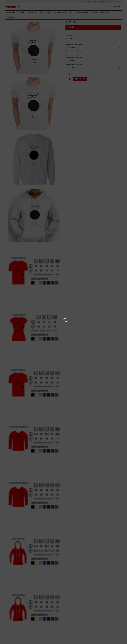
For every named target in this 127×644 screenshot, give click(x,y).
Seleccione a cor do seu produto (76, 51)
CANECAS (21, 13)
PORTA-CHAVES (32, 13)
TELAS (71, 13)
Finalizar (95, 2)
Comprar (80, 79)
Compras (90, 2)
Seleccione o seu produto (74, 44)
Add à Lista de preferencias (95, 79)
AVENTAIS (94, 13)
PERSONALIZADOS (106, 13)
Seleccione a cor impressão (75, 64)
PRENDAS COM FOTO (46, 13)
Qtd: (69, 75)
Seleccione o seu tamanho (74, 58)
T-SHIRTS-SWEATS (61, 13)
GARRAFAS (10, 17)
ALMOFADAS (11, 13)
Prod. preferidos (102, 2)
